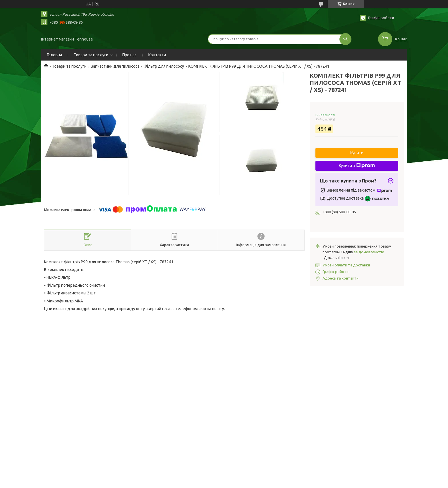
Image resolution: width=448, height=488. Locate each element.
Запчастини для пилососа (115, 66)
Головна (54, 55)
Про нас (129, 55)
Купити (357, 153)
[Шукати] (345, 39)
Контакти (157, 55)
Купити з (357, 166)
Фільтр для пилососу (164, 66)
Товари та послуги (91, 55)
